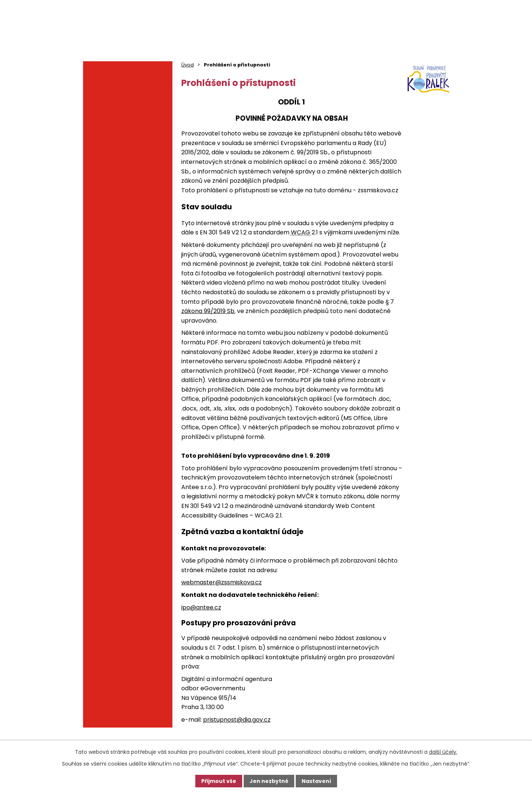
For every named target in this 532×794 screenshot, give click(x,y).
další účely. (443, 752)
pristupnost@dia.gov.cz (237, 720)
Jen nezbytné (269, 781)
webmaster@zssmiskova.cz (222, 582)
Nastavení (316, 781)
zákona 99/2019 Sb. (208, 311)
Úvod (188, 65)
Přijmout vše (219, 781)
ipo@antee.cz (201, 607)
